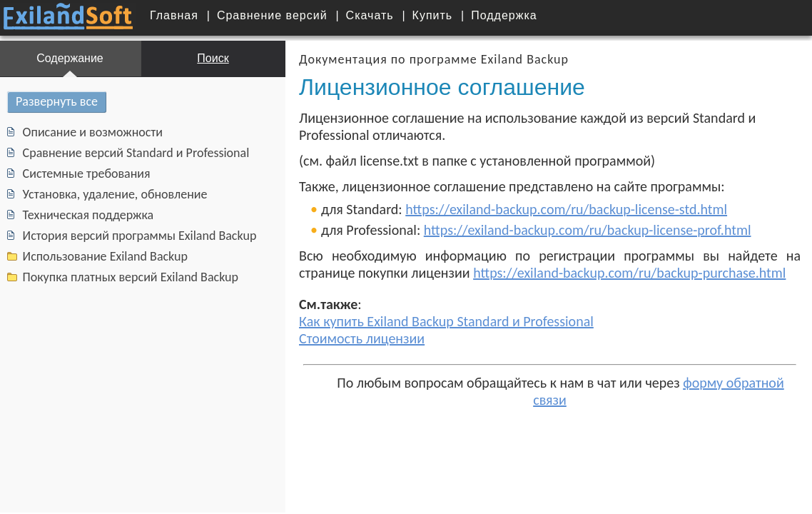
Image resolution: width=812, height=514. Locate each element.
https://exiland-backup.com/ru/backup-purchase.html (615, 273)
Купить (433, 15)
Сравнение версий (272, 15)
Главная (174, 15)
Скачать (370, 15)
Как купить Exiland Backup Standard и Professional (432, 321)
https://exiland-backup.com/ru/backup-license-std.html (552, 209)
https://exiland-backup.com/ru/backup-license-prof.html (573, 230)
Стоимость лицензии (347, 338)
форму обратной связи (727, 383)
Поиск (202, 58)
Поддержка (504, 15)
